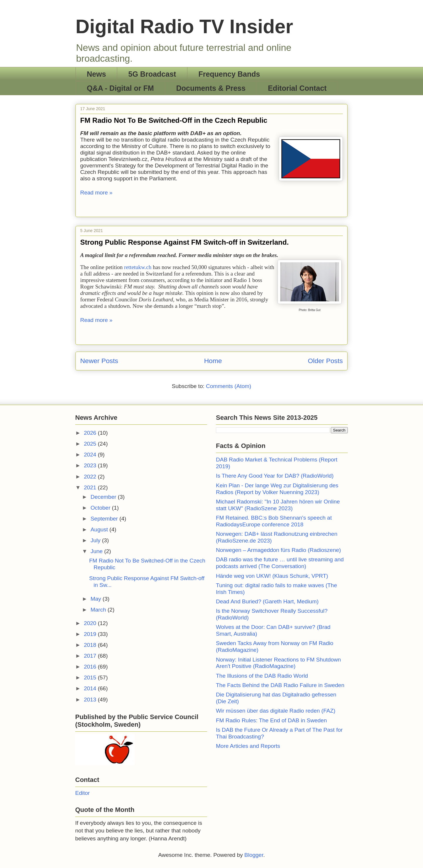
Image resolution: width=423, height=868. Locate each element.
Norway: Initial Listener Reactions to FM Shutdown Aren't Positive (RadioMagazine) (278, 663)
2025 (91, 444)
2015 (91, 678)
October (101, 508)
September (105, 519)
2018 (91, 645)
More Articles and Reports (248, 746)
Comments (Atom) (229, 386)
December (104, 497)
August (100, 529)
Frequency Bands (229, 74)
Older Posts (325, 361)
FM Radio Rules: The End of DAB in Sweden (271, 720)
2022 (91, 477)
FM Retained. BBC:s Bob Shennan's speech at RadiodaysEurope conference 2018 (274, 521)
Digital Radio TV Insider (184, 26)
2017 (91, 656)
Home (213, 361)
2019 (91, 634)
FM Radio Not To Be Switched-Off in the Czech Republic (174, 120)
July (96, 540)
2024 (91, 455)
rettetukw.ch (138, 267)
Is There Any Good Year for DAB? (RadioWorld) (275, 476)
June (97, 551)
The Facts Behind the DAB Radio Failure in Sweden (280, 685)
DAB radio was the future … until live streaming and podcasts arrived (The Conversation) (280, 563)
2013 (91, 700)
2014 (91, 688)
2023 (91, 465)
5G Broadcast (152, 74)
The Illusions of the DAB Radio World (262, 676)
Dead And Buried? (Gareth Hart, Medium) (267, 601)
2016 (91, 667)
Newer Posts (99, 361)
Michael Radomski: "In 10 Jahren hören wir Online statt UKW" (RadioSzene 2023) (278, 505)
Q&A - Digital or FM (120, 88)
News (96, 74)
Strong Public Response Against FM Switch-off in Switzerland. (184, 242)
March (99, 610)
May (96, 599)
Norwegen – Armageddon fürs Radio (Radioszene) (278, 550)
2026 (91, 433)
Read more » (96, 193)
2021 (91, 487)
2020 (91, 623)
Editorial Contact (297, 88)
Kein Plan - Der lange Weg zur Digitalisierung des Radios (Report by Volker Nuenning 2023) (277, 489)
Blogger (254, 855)
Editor (83, 793)
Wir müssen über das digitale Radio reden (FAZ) (276, 711)
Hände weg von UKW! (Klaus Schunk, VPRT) (272, 576)
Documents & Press (211, 88)
